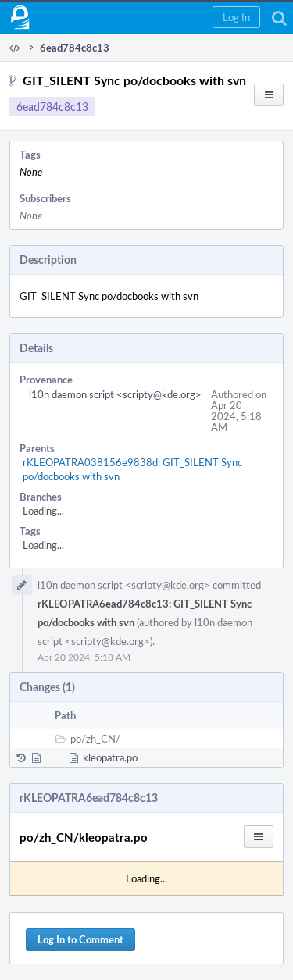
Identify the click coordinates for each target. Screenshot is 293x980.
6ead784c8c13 (52, 107)
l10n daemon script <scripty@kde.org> (115, 394)
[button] (236, 17)
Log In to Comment (80, 939)
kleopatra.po (110, 757)
